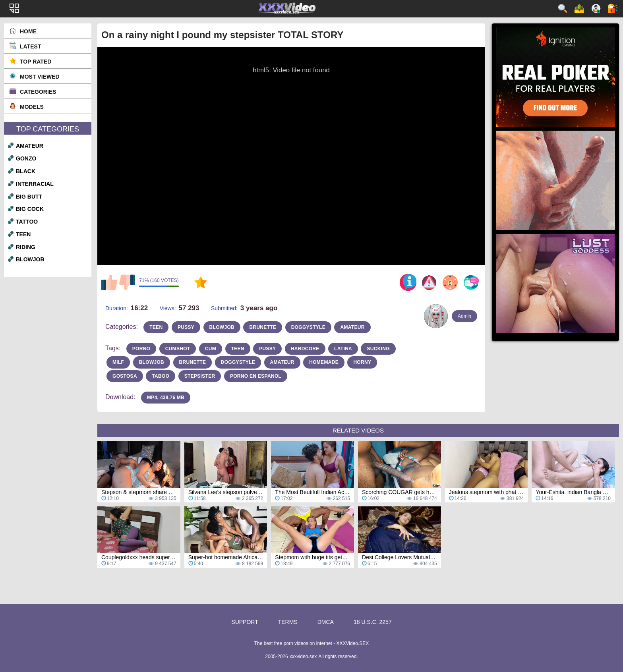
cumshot (178, 349)
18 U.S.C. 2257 (373, 622)
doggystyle (308, 327)
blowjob (30, 259)
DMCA (326, 622)
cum (211, 349)
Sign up (596, 8)
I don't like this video (127, 282)
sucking (378, 349)
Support (245, 622)
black (26, 171)
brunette (263, 327)
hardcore (305, 349)
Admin (464, 316)
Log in (613, 8)
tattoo (27, 222)
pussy (186, 327)
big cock (30, 209)
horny (362, 362)
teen (23, 234)
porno (141, 349)
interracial (35, 184)
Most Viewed (40, 77)
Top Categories (48, 129)
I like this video (109, 282)
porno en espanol (256, 376)
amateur (30, 146)
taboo (161, 376)
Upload (579, 8)
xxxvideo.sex (303, 657)
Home (28, 31)
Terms (288, 622)
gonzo (26, 158)
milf (118, 362)
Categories (38, 92)
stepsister (200, 376)
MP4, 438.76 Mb (166, 398)
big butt (29, 197)
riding (26, 247)
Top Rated (36, 62)
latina (343, 349)
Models (32, 107)
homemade (324, 362)
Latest (30, 46)
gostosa (125, 376)
